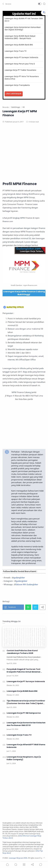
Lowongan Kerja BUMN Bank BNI (19, 45)
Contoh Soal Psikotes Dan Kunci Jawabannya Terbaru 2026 (22, 652)
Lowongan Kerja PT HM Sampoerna (24, 713)
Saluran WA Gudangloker (27, 584)
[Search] (44, 4)
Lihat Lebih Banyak (14, 94)
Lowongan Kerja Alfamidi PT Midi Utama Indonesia (26, 746)
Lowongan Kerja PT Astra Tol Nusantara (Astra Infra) (22, 78)
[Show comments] (41, 865)
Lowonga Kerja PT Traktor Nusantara (20, 70)
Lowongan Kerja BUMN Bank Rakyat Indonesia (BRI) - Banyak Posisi (20, 37)
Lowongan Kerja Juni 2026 (18, 858)
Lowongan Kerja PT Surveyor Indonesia (21, 57)
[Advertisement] (24, 152)
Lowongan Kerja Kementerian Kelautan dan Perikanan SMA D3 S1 (26, 724)
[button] (7, 4)
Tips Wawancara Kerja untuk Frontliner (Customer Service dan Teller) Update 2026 (26, 702)
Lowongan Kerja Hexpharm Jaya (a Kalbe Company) (24, 758)
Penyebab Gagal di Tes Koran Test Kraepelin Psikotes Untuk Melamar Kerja (24, 671)
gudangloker (19, 578)
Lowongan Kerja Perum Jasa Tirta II (20, 64)
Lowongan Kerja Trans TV (15, 51)
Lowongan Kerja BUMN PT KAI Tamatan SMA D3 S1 (24, 20)
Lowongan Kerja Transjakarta (17, 85)
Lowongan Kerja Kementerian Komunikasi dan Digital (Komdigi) (23, 28)
